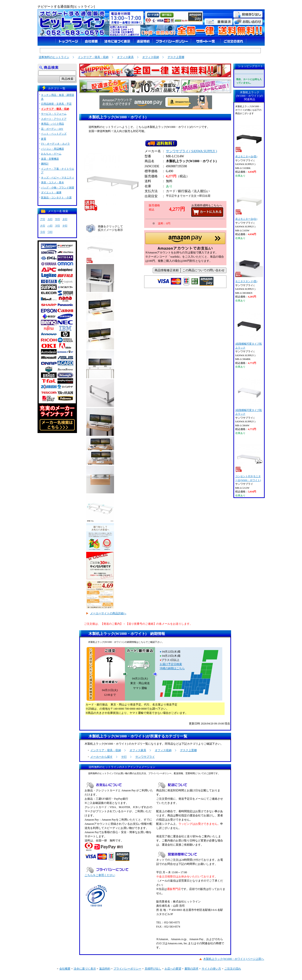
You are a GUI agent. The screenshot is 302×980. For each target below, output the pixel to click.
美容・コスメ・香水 (52, 182)
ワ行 (50, 232)
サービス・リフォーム (54, 114)
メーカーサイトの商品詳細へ (108, 613)
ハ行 (50, 226)
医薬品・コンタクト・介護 (56, 197)
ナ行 (43, 226)
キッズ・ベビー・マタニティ (58, 178)
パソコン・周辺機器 (52, 149)
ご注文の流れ (233, 969)
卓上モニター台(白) (249, 204)
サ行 (124, 757)
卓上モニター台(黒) (249, 141)
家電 (44, 139)
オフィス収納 (151, 57)
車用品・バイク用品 (52, 124)
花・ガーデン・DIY (52, 129)
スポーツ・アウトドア (54, 119)
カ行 (50, 219)
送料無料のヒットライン (54, 57)
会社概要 (65, 969)
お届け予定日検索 (171, 664)
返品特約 (105, 969)
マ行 (57, 226)
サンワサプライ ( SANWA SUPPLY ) (192, 152)
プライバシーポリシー (127, 969)
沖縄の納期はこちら (172, 668)
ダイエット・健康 (51, 192)
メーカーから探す (102, 757)
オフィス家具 (125, 57)
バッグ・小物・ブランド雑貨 (58, 188)
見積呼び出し (153, 969)
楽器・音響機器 (50, 159)
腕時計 (45, 164)
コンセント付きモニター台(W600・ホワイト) (249, 463)
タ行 (65, 219)
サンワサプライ (145, 757)
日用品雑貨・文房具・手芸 (56, 104)
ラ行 (43, 232)
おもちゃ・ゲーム (51, 154)
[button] (185, 243)
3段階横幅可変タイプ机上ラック (249, 330)
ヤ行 (65, 226)
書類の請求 (191, 969)
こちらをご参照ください (100, 875)
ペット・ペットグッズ (54, 134)
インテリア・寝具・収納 (93, 57)
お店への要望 (173, 969)
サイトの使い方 (211, 969)
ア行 (43, 219)
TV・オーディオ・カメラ (56, 144)
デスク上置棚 (176, 57)
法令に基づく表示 (85, 969)
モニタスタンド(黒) (249, 266)
